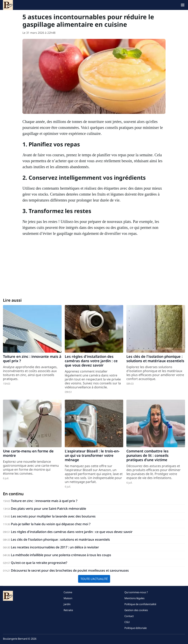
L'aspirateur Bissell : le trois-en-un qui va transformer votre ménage (92, 455)
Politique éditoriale (136, 628)
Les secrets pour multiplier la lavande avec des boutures (53, 516)
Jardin (67, 604)
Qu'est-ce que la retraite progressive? (39, 563)
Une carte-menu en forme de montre (28, 453)
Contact (129, 616)
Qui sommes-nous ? (136, 592)
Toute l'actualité (94, 579)
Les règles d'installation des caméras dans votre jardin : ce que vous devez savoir (91, 361)
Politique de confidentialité (140, 604)
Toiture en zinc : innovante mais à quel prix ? (32, 359)
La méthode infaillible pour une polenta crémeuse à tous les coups (61, 555)
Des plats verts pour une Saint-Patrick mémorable (48, 509)
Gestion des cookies (136, 610)
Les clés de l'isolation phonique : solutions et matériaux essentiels (155, 359)
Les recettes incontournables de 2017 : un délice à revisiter (55, 547)
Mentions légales (134, 598)
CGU (127, 622)
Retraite (68, 610)
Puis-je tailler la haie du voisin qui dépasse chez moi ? (51, 524)
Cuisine (68, 592)
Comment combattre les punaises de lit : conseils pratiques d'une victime (147, 455)
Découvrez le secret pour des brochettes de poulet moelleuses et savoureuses (70, 570)
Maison (68, 598)
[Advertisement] (94, 266)
